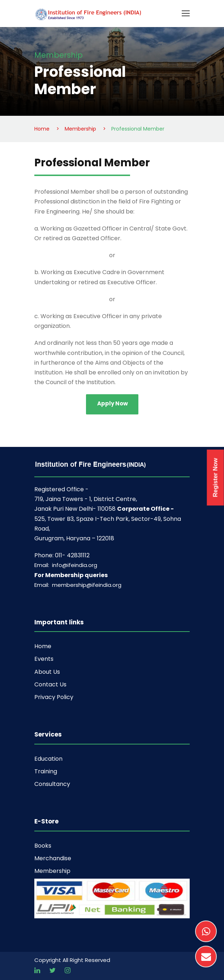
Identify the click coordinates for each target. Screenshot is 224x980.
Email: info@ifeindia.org (66, 565)
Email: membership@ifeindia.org (78, 585)
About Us (47, 672)
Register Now (216, 477)
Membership (52, 871)
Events (44, 659)
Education (48, 759)
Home (43, 646)
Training (46, 771)
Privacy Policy (54, 697)
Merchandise (53, 858)
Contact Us (50, 684)
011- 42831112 (72, 555)
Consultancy (52, 784)
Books (43, 846)
